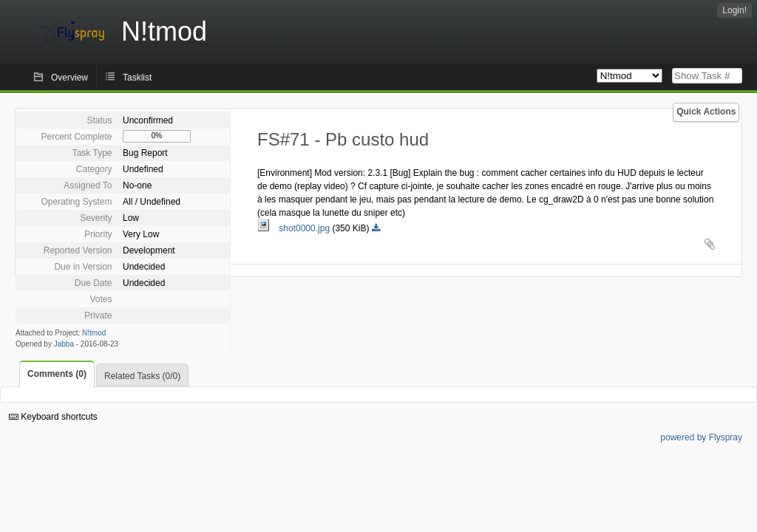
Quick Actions (706, 112)
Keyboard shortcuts (53, 417)
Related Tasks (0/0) (142, 376)
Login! (734, 10)
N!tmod (94, 333)
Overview (69, 78)
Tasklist (137, 78)
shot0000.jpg (295, 228)
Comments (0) (57, 374)
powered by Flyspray (701, 437)
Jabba (64, 344)
